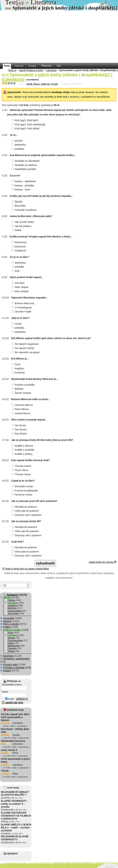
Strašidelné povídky (24, 169)
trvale (10, 699)
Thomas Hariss (22, 466)
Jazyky (23, 70)
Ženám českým (22, 393)
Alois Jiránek (20, 291)
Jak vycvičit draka (23, 222)
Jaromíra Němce (23, 405)
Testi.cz (12, 70)
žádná (17, 230)
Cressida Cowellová (24, 210)
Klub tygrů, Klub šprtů (25, 120)
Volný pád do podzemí (26, 511)
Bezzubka (19, 206)
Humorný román (22, 495)
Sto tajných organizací (26, 344)
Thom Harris (20, 470)
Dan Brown (20, 434)
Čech (16, 364)
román (17, 324)
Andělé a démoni (23, 446)
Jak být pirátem (22, 226)
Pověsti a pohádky (24, 385)
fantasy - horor (21, 189)
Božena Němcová (23, 303)
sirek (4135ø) (42, 84)
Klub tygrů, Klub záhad (26, 128)
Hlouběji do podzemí (25, 507)
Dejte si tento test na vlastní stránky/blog (27, 569)
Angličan (18, 369)
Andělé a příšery (22, 454)
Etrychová (19, 247)
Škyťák (17, 202)
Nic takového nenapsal (26, 352)
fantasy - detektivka (24, 181)
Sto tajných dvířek (23, 348)
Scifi (16, 271)
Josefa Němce (21, 413)
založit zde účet (14, 703)
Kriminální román (23, 486)
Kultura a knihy (35, 70)
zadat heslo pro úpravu (103, 562)
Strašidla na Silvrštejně (26, 161)
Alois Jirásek (20, 287)
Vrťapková (19, 251)
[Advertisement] (59, 37)
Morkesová (19, 242)
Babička (18, 389)
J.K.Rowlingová (22, 308)
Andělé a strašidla (23, 450)
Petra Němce (21, 409)
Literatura (51, 70)
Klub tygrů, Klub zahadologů (29, 124)
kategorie (12, 595)
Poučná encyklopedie (25, 491)
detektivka (19, 145)
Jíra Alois (19, 283)
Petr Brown (20, 430)
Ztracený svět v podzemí (27, 515)
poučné (18, 141)
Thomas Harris (22, 474)
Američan (19, 373)
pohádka (18, 149)
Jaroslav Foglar (22, 312)
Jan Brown (19, 425)
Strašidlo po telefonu (25, 165)
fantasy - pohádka (23, 185)
